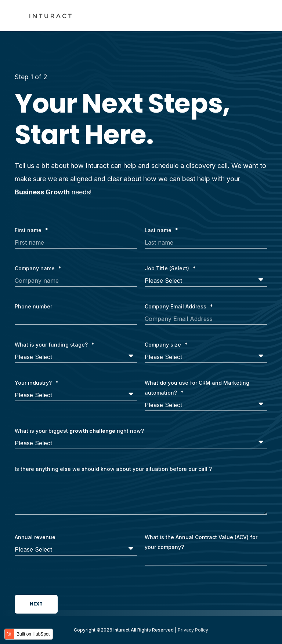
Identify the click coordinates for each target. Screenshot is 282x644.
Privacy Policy (193, 630)
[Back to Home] (50, 16)
